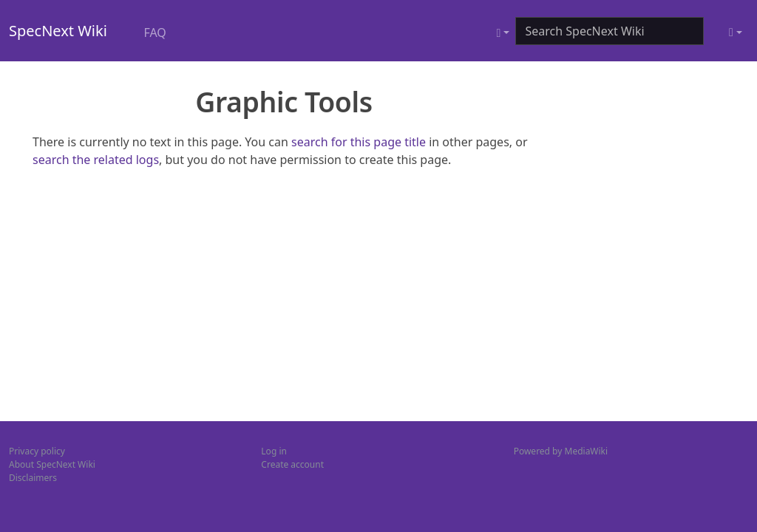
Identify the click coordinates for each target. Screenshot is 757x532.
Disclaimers (33, 478)
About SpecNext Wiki (52, 464)
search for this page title (359, 142)
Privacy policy (37, 451)
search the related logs (96, 160)
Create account (292, 464)
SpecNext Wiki (58, 31)
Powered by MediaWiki (561, 451)
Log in (274, 451)
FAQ (155, 33)
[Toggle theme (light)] (736, 33)
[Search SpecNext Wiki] (610, 31)
